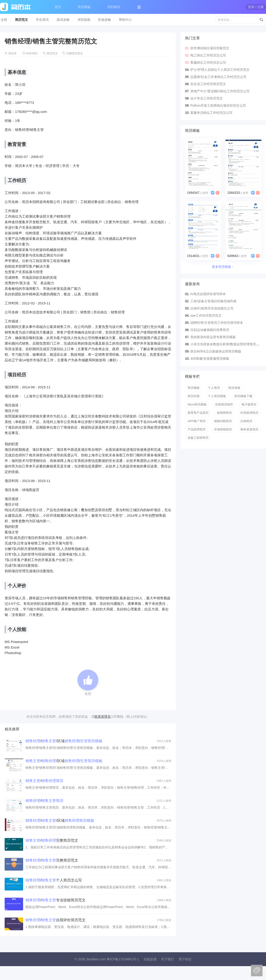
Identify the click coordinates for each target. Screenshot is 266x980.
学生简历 (42, 20)
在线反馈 (150, 959)
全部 (4, 20)
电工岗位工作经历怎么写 (208, 55)
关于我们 (167, 959)
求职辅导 (114, 7)
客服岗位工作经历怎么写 (208, 62)
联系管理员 (102, 717)
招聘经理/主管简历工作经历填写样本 (217, 323)
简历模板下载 (243, 396)
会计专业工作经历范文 (207, 98)
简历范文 (22, 20)
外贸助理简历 (249, 413)
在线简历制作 (224, 404)
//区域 (60, 821)
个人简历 (214, 388)
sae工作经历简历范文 (206, 315)
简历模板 (84, 7)
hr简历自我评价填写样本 (208, 294)
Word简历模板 (197, 404)
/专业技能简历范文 (56, 900)
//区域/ (64, 741)
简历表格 (234, 388)
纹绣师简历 (224, 413)
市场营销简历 (223, 429)
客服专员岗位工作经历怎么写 (211, 113)
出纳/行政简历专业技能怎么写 (212, 308)
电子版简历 (249, 404)
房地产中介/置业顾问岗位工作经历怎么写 (220, 91)
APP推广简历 (197, 421)
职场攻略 (105, 20)
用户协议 (185, 959)
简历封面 (194, 396)
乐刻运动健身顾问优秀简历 (210, 330)
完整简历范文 (75, 53)
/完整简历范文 (52, 840)
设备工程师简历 (198, 438)
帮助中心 (125, 20)
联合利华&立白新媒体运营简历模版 (216, 351)
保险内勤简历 (223, 421)
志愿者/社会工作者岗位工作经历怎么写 (218, 77)
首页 (58, 7)
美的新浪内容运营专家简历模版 (213, 337)
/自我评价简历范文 (56, 920)
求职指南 (84, 20)
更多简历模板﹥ (223, 267)
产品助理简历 (197, 429)
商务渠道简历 (249, 429)
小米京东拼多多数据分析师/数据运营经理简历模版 (226, 344)
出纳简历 (246, 421)
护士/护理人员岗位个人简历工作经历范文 (220, 70)
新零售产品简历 (198, 413)
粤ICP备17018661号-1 (123, 959)
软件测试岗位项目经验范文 (210, 48)
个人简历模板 (217, 396)
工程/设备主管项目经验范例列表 (213, 301)
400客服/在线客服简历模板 (210, 359)
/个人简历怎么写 (54, 880)
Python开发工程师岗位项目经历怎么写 (218, 105)
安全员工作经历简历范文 (208, 84)
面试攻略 (63, 20)
